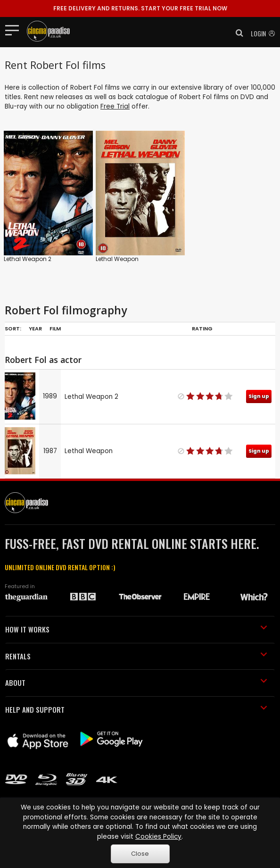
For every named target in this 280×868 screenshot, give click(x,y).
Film (55, 329)
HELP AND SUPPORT (136, 709)
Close (140, 854)
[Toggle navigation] (15, 30)
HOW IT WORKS (136, 629)
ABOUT (136, 683)
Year (35, 329)
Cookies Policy (158, 837)
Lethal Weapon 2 (28, 259)
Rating (202, 329)
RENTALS (136, 656)
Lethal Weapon (117, 259)
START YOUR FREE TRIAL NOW (140, 8)
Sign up (259, 396)
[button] (237, 33)
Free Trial (115, 106)
